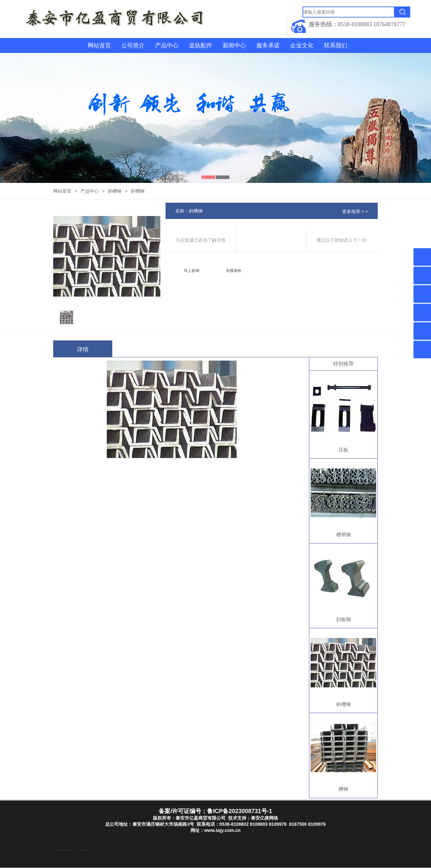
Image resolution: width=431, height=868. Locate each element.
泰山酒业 (59, 850)
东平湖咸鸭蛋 (55, 850)
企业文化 (302, 45)
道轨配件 (201, 45)
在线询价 (234, 271)
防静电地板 (68, 850)
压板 (343, 450)
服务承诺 (268, 45)
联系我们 (336, 45)
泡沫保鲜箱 (81, 850)
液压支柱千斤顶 (65, 850)
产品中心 (167, 45)
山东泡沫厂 (70, 850)
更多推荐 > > (355, 211)
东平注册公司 (57, 850)
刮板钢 (344, 619)
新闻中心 (234, 45)
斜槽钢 (115, 191)
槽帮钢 (344, 535)
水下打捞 (62, 850)
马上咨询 (191, 271)
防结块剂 (54, 850)
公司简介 (133, 45)
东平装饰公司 (61, 850)
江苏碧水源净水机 (84, 850)
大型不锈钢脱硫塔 (88, 850)
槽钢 (343, 789)
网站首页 (99, 45)
